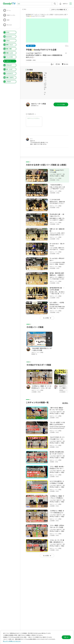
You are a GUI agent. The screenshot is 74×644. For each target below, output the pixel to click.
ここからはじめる (55, 199)
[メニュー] (68, 139)
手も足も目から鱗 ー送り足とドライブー (57, 215)
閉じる (66, 637)
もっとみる (66, 53)
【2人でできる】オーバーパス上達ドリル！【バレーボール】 (57, 439)
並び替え (65, 403)
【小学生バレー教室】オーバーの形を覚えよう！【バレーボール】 (41, 387)
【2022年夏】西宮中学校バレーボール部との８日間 (42, 349)
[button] (73, 381)
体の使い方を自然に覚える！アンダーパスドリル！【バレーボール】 (57, 454)
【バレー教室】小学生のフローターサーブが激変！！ (57, 527)
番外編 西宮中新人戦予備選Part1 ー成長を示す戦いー (57, 275)
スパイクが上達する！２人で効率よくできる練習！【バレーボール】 (57, 483)
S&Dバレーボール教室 (45, 81)
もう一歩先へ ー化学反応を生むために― (57, 303)
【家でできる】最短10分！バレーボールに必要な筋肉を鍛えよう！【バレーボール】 (57, 411)
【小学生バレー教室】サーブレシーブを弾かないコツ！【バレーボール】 (57, 498)
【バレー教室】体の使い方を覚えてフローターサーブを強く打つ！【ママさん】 (57, 469)
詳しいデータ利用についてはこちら (12, 641)
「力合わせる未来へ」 (56, 185)
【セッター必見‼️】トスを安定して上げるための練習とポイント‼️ (57, 424)
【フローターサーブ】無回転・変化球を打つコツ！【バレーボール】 (57, 542)
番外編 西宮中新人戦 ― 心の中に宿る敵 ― (57, 289)
